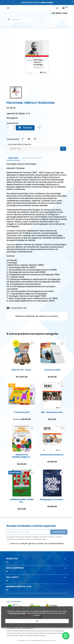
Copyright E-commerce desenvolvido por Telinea (37, 640)
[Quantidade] (9, 128)
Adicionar (25, 128)
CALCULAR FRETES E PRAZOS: (20, 144)
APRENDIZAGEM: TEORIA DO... (22, 501)
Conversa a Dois (52, 370)
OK (63, 149)
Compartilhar (23, 139)
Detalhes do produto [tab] (32, 158)
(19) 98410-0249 (59, 13)
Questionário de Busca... (52, 455)
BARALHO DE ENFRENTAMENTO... (22, 456)
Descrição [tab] (13, 158)
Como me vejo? (22, 412)
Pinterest (35, 139)
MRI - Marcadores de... (52, 412)
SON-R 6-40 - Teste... (22, 370)
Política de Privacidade (17, 614)
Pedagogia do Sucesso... (52, 499)
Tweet (29, 139)
